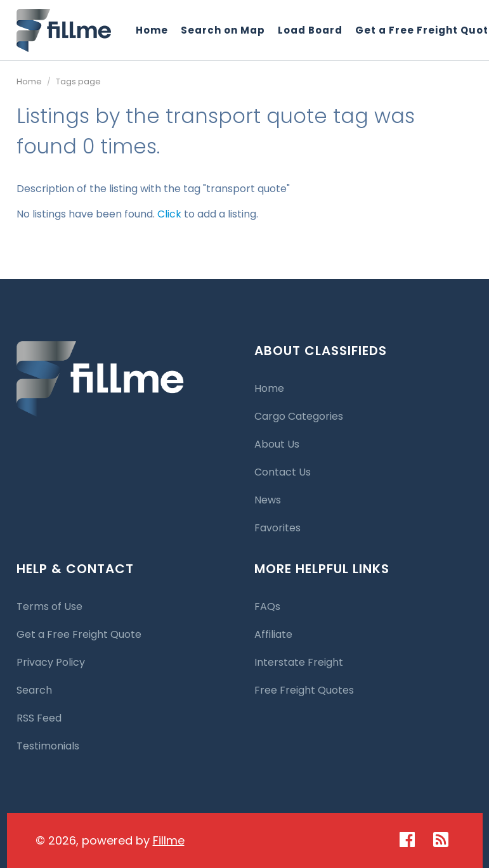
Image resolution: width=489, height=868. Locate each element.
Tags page (78, 81)
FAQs (267, 606)
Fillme (169, 840)
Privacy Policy (51, 662)
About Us (277, 444)
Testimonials (48, 746)
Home (152, 30)
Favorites (277, 528)
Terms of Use (49, 606)
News (268, 500)
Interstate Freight (299, 662)
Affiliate (273, 634)
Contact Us (283, 472)
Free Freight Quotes (304, 690)
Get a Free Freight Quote (79, 634)
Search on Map (223, 30)
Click (169, 214)
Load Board (310, 30)
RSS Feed (39, 718)
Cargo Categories (299, 416)
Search (34, 690)
